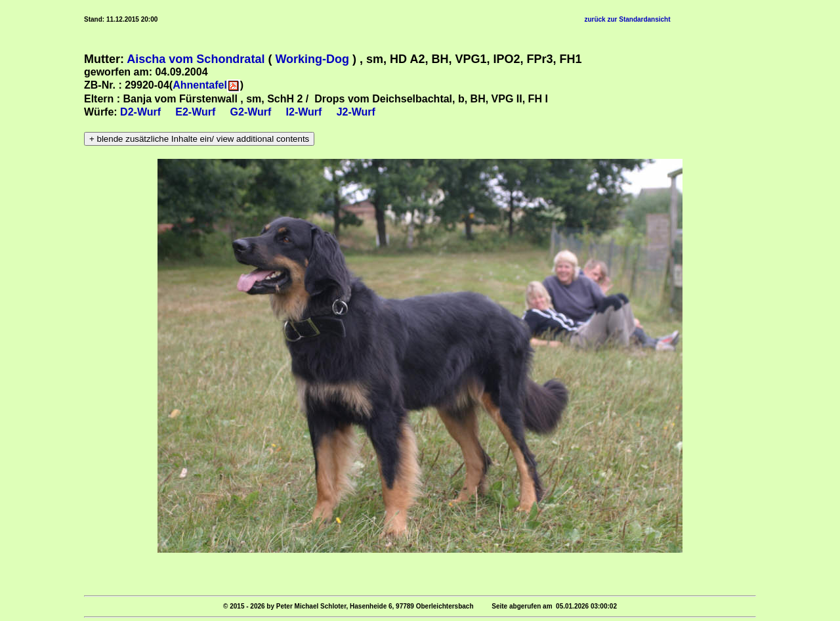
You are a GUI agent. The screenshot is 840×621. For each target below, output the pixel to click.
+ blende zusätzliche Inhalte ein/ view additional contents (199, 139)
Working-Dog (312, 59)
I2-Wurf (304, 112)
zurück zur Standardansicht (627, 19)
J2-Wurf (356, 112)
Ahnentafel (200, 85)
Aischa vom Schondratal (196, 59)
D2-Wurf (140, 112)
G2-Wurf (251, 112)
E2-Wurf (195, 112)
